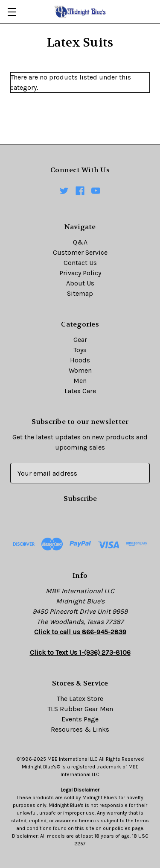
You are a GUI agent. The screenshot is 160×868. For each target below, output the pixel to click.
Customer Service (80, 252)
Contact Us (80, 263)
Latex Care (80, 391)
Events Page (80, 719)
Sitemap (80, 293)
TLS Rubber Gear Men (80, 709)
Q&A (80, 242)
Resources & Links (80, 729)
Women (80, 370)
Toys (80, 350)
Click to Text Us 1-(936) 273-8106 (80, 652)
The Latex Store (80, 699)
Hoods (80, 360)
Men (80, 381)
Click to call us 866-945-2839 (80, 632)
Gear (80, 340)
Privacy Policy (80, 273)
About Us (80, 283)
